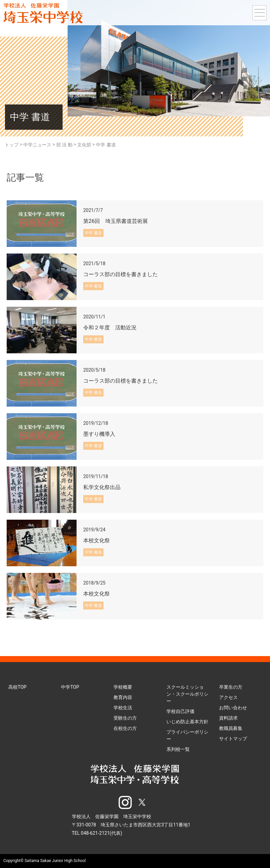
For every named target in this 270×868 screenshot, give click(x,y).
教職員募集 (231, 728)
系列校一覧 (178, 749)
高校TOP (17, 687)
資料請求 (228, 718)
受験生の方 (125, 718)
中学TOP (70, 687)
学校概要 (123, 687)
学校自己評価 (180, 711)
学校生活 (123, 708)
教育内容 (123, 697)
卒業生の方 (231, 687)
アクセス (228, 697)
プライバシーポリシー (187, 735)
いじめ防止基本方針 (187, 722)
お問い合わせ (233, 708)
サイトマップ (233, 739)
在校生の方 (125, 728)
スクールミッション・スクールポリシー (187, 694)
